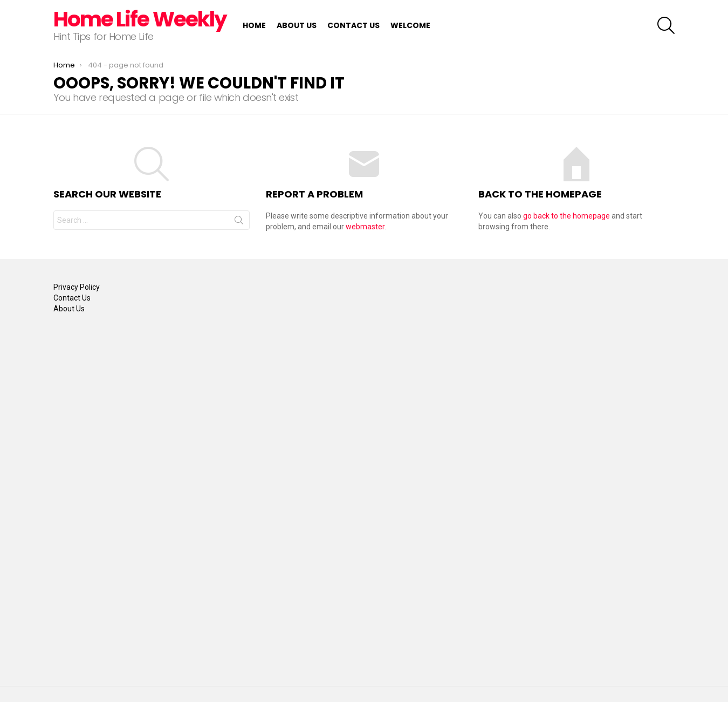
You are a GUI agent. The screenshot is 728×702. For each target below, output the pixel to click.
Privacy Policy (77, 287)
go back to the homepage (566, 216)
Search (239, 222)
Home (254, 25)
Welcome (410, 25)
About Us (297, 25)
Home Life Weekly (140, 19)
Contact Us (353, 25)
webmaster (365, 227)
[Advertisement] (97, 499)
